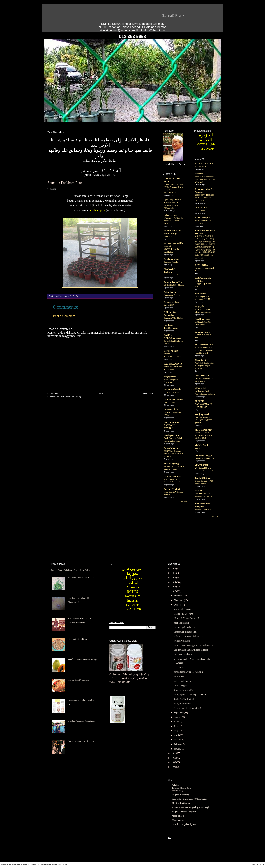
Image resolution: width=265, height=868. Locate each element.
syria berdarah (202, 376)
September (179, 713)
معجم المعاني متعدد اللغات (184, 824)
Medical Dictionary (181, 803)
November (179, 600)
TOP (262, 864)
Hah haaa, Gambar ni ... (184, 654)
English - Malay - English (184, 812)
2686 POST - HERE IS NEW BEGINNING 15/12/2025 (204, 198)
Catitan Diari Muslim (174, 399)
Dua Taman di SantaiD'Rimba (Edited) (191, 650)
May (176, 731)
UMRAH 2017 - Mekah (174, 285)
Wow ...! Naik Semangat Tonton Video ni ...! (193, 645)
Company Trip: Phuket (173, 318)
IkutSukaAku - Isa (173, 231)
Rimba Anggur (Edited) (184, 699)
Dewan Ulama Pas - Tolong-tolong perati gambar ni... (203, 420)
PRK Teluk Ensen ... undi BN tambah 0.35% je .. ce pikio (174, 454)
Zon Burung (179, 667)
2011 (174, 753)
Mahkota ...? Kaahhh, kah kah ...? (188, 636)
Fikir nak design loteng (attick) (187, 708)
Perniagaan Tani (172, 435)
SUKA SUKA (201, 208)
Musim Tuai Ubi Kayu (183, 614)
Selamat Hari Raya (203, 509)
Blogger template (12, 864)
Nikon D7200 (169, 402)
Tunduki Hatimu (203, 478)
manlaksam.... (201, 294)
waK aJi (199, 491)
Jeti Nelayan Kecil (182, 641)
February (178, 744)
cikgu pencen (170, 377)
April (177, 735)
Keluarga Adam (171, 302)
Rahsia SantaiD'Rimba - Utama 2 (188, 672)
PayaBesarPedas (203, 319)
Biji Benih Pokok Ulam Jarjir (81, 578)
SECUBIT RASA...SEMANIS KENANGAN (204, 404)
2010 (174, 758)
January (178, 749)
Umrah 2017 (169, 305)
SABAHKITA (201, 265)
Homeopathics (179, 820)
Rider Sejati (200, 388)
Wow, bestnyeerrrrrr (182, 704)
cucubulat (168, 325)
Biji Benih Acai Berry (78, 639)
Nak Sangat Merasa (182, 681)
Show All (184, 501)
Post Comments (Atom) (70, 397)
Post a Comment (64, 316)
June (176, 726)
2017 (174, 569)
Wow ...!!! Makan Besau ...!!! (187, 618)
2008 (174, 767)
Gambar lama (180, 676)
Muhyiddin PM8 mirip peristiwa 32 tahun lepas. (173, 221)
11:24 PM (74, 296)
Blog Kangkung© (172, 464)
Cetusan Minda (171, 409)
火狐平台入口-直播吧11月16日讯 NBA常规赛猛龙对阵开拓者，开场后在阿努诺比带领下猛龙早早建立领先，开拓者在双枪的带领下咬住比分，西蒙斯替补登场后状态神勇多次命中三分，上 (205, 247)
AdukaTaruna (170, 215)
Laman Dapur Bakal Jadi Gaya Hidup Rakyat (71, 570)
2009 (174, 762)
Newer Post (53, 394)
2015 (174, 578)
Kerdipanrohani (171, 259)
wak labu (199, 174)
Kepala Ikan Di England (79, 680)
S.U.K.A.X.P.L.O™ (204, 164)
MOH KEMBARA (204, 430)
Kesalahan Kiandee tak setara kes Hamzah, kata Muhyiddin (205, 179)
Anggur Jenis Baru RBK (205, 458)
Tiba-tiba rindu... (171, 328)
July (176, 722)
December (179, 596)
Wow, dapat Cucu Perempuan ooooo (190, 694)
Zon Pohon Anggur (204, 455)
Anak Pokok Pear (181, 623)
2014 (174, 582)
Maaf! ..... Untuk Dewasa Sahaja (82, 659)
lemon (197, 448)
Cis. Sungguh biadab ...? (184, 627)
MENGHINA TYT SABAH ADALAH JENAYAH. (172, 205)
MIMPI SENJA (202, 465)
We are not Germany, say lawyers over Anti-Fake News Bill (204, 350)
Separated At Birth (172, 392)
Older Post (148, 394)
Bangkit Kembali (172, 489)
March (177, 740)
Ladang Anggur (180, 685)
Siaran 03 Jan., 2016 (172, 356)
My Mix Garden (202, 445)
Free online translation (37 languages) (190, 799)
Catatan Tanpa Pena (173, 282)
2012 (174, 591)
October (178, 605)
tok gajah (199, 306)
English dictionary (181, 795)
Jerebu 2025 (200, 210)
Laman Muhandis (172, 389)
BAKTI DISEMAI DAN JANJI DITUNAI (172, 425)
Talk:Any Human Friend (182, 788)
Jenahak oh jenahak (182, 609)
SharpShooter (201, 360)
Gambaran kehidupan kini (185, 632)
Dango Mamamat (172, 448)
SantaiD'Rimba (173, 15)
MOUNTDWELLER (205, 345)
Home (101, 394)
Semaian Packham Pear (65, 183)
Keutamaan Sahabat (172, 295)
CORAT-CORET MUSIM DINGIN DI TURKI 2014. (204, 435)
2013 (174, 587)
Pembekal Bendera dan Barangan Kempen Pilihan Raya (204, 366)
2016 (174, 573)
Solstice (175, 785)
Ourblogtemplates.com (51, 864)
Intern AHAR (200, 166)
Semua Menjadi (202, 218)
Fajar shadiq (170, 292)
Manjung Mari (202, 414)
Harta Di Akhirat (171, 275)
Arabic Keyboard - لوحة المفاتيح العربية (190, 807)
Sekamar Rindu (202, 332)
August (178, 717)
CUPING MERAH (173, 476)
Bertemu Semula (171, 262)
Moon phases (178, 816)
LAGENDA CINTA (173, 364)
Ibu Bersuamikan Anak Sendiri (82, 741)
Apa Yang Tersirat (172, 200)
